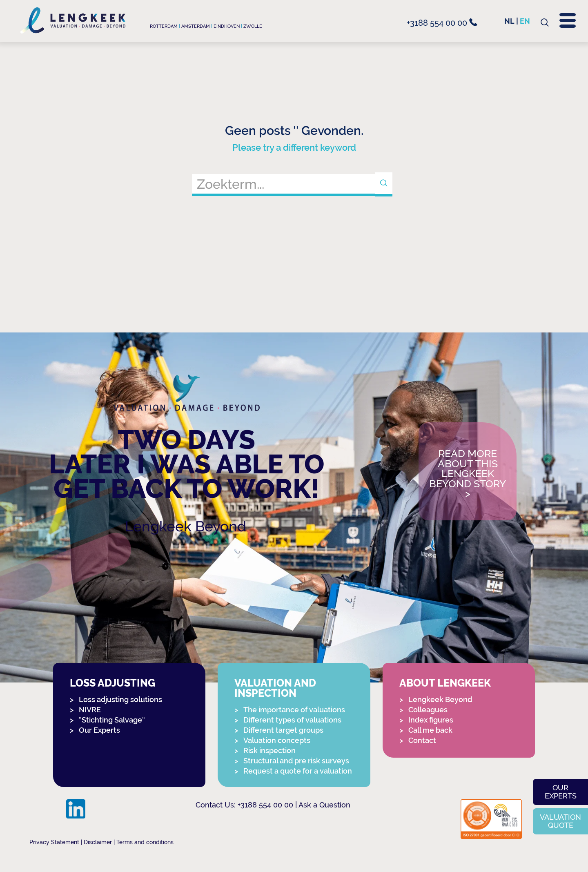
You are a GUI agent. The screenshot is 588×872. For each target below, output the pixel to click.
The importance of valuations (294, 710)
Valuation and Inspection (275, 688)
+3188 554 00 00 (442, 23)
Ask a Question (324, 805)
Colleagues (428, 710)
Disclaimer (98, 842)
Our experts (561, 792)
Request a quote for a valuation (298, 771)
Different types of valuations (292, 720)
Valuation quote (560, 821)
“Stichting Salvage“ (112, 720)
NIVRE (90, 710)
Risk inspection (269, 750)
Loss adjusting (112, 683)
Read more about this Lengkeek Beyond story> (468, 474)
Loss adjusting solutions (120, 699)
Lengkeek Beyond (186, 526)
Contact (422, 740)
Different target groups (283, 730)
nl (509, 21)
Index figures (431, 720)
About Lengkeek (445, 683)
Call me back (430, 730)
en (525, 21)
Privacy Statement (54, 842)
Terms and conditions (145, 842)
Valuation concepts (277, 740)
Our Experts (99, 730)
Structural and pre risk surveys (296, 761)
